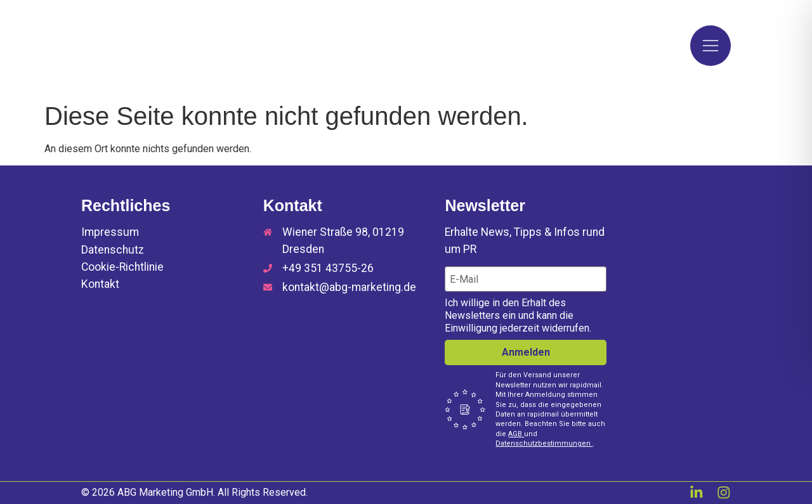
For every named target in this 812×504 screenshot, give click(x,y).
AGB (516, 434)
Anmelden (526, 352)
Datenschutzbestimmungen (544, 443)
